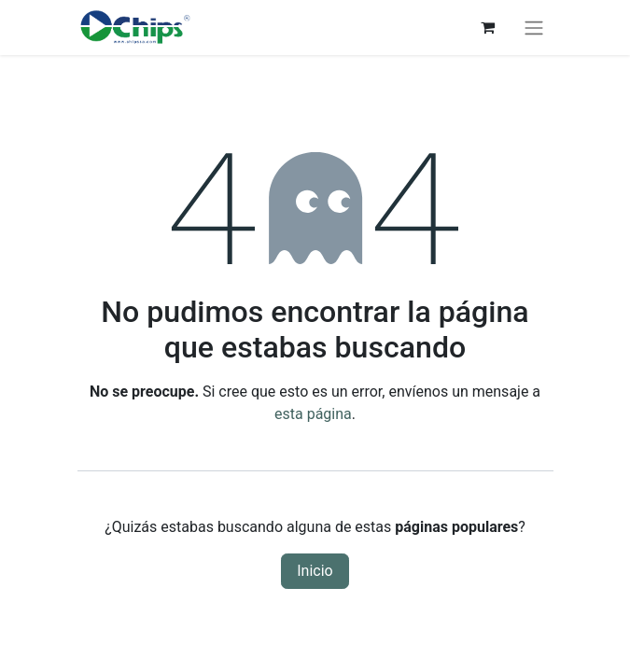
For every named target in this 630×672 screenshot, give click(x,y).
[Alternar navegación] (534, 28)
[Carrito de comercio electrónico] (488, 27)
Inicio (315, 571)
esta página (313, 414)
